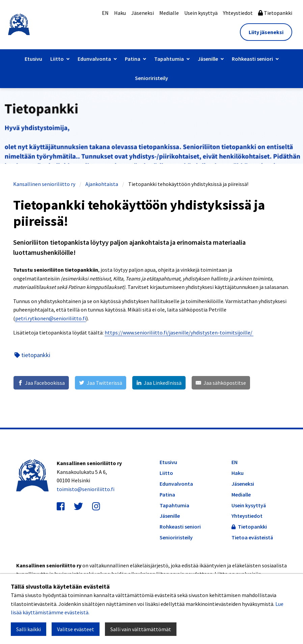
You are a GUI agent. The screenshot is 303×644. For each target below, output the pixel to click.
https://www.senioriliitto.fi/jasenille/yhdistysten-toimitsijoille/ (179, 332)
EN (105, 13)
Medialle (169, 13)
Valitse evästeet (76, 629)
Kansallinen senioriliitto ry (44, 184)
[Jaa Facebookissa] (41, 383)
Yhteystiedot (238, 13)
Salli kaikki (29, 629)
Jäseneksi (143, 13)
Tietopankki (275, 13)
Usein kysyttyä (201, 13)
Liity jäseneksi (266, 32)
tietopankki (32, 355)
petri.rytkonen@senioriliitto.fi (51, 318)
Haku (120, 13)
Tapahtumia (169, 59)
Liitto (57, 59)
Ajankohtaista (102, 184)
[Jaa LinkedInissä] (159, 383)
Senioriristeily (151, 78)
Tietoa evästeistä (252, 537)
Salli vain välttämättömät (141, 629)
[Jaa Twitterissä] (100, 383)
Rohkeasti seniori (252, 59)
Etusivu (33, 59)
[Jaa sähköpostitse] (221, 383)
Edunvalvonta (94, 59)
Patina (133, 59)
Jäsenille (208, 59)
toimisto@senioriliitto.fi (86, 489)
